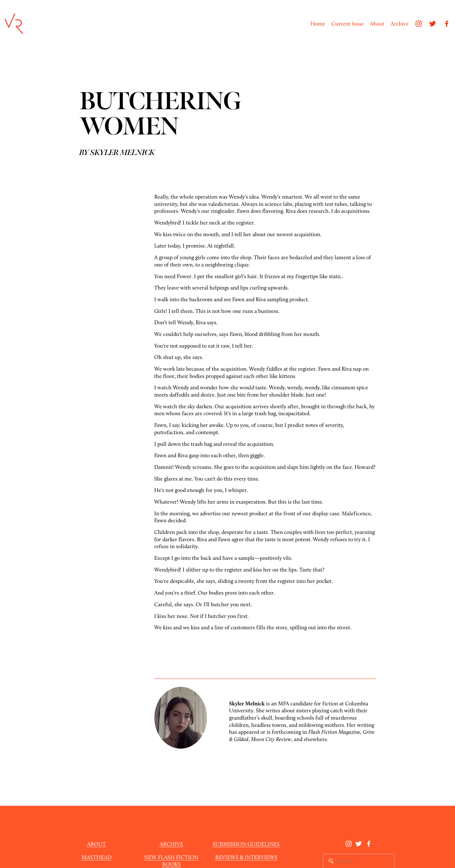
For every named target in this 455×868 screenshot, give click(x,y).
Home (318, 24)
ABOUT (96, 844)
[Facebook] (447, 24)
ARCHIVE (171, 844)
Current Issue (348, 24)
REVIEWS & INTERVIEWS (246, 857)
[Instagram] (419, 24)
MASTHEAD (97, 857)
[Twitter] (433, 24)
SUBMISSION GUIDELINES (246, 844)
